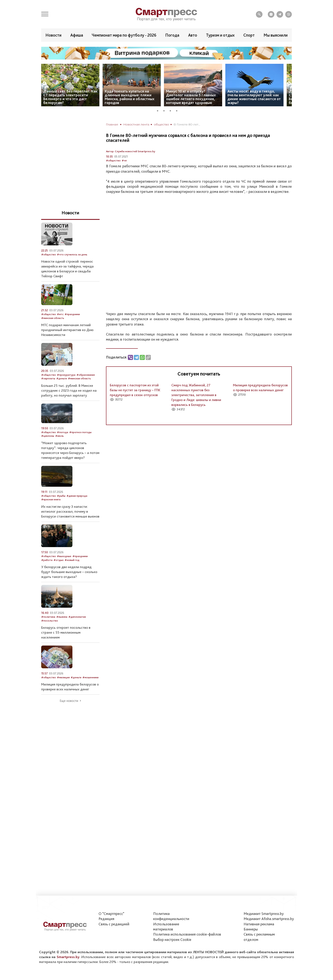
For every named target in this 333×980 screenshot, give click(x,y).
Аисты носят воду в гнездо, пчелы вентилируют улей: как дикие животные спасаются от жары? (254, 97)
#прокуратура (66, 375)
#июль (59, 436)
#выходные (64, 556)
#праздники (72, 314)
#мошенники (90, 677)
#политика (48, 617)
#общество (113, 160)
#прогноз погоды (80, 432)
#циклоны (48, 436)
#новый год (72, 560)
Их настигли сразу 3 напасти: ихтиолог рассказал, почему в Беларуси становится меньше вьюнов (70, 511)
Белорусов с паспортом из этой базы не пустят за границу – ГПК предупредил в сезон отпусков (135, 390)
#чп (124, 160)
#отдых (59, 560)
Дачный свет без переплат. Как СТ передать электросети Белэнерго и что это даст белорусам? (70, 97)
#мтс (60, 314)
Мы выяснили (276, 35)
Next (289, 84)
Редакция (106, 919)
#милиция (63, 677)
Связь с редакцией (114, 924)
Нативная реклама (259, 924)
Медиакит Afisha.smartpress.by (269, 919)
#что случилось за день (72, 254)
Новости (53, 35)
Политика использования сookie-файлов (187, 934)
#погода (63, 432)
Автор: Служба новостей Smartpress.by (131, 151)
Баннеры (251, 929)
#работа (47, 560)
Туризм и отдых (220, 35)
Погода (172, 35)
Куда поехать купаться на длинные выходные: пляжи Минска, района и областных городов (130, 97)
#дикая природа (77, 496)
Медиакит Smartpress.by (264, 914)
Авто (193, 35)
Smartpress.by (68, 957)
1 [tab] (159, 110)
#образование (86, 375)
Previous (44, 84)
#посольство (50, 621)
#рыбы (61, 496)
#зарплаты (48, 378)
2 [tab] (165, 110)
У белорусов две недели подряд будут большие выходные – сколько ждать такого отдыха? (69, 572)
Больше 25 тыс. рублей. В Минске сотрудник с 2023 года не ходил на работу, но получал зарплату (69, 390)
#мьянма (62, 617)
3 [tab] (172, 110)
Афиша (77, 35)
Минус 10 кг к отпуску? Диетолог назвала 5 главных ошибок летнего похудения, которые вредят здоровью (191, 97)
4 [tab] (178, 110)
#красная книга (51, 499)
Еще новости (69, 701)
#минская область (53, 318)
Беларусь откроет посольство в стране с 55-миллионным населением (66, 632)
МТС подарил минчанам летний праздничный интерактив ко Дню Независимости (67, 330)
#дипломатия (77, 617)
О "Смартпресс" (111, 914)
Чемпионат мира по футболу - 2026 (124, 35)
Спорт (249, 35)
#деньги (62, 378)
